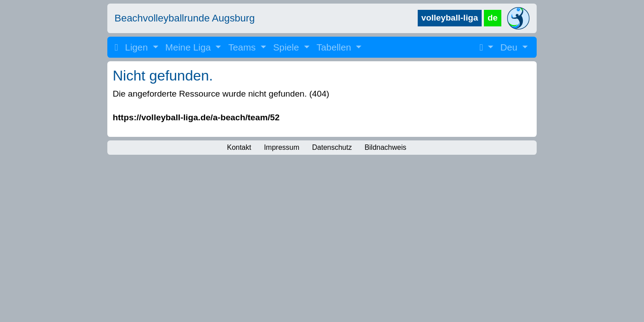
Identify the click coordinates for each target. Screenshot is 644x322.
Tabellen (335, 47)
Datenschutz (332, 147)
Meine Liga (190, 47)
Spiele (288, 47)
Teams (243, 47)
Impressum (282, 147)
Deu (510, 47)
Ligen (138, 47)
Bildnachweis (385, 147)
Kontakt (239, 147)
